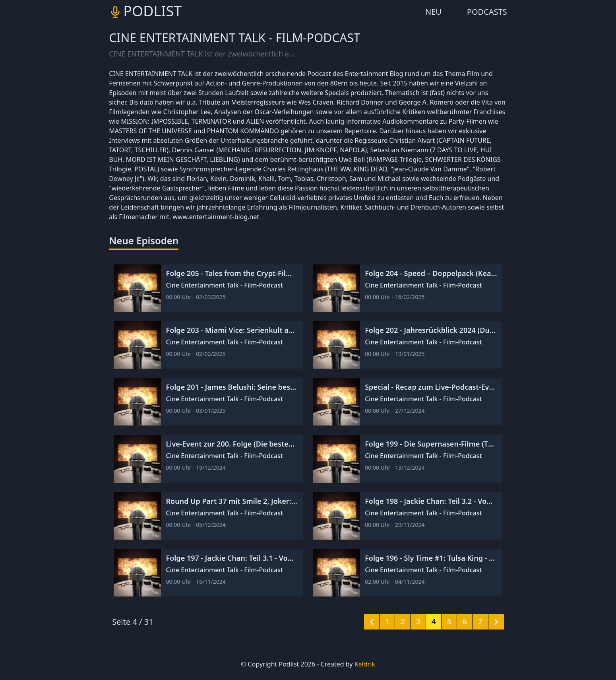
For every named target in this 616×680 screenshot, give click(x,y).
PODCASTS (487, 12)
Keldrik (365, 664)
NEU (433, 12)
